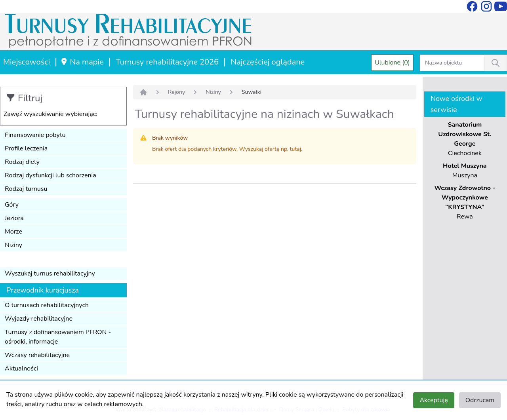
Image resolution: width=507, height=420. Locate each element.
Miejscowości (27, 62)
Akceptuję (434, 400)
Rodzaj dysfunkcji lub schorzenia (51, 175)
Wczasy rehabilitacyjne (37, 355)
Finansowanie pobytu (35, 135)
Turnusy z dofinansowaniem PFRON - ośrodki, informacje (58, 337)
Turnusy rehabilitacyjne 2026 (167, 62)
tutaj (295, 149)
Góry (12, 205)
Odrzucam (480, 400)
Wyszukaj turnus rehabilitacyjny (50, 274)
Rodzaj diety (22, 162)
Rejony (176, 92)
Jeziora (14, 218)
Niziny (13, 245)
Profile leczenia (26, 148)
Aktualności (21, 369)
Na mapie (82, 62)
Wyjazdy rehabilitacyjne (39, 319)
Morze (13, 232)
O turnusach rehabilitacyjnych (47, 305)
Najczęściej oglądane (268, 62)
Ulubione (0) (392, 63)
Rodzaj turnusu (26, 189)
